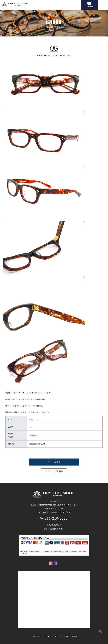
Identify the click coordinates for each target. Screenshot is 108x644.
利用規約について (54, 525)
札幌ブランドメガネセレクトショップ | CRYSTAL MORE (55, 636)
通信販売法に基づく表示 (54, 529)
